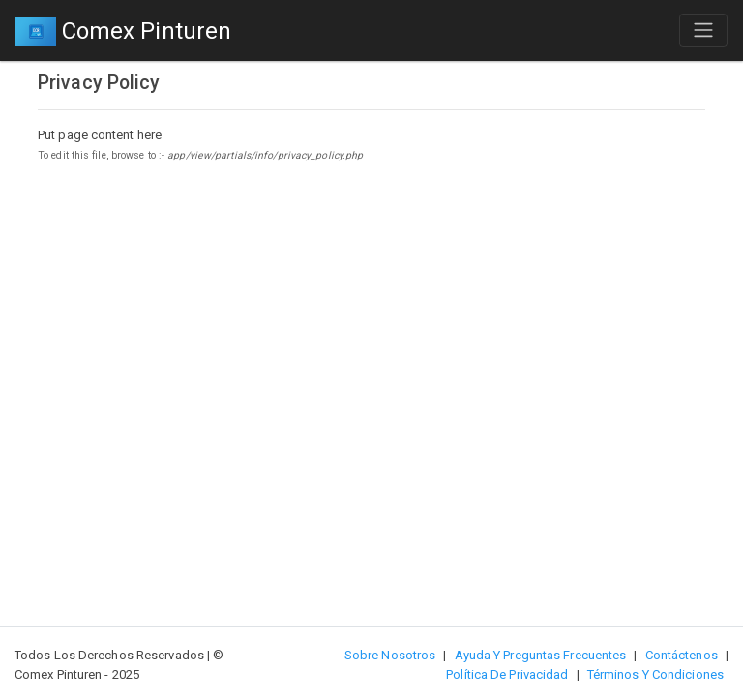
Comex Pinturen (123, 32)
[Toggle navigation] (703, 30)
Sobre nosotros (390, 655)
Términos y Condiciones (655, 674)
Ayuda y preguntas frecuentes (541, 655)
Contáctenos (682, 655)
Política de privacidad (507, 674)
